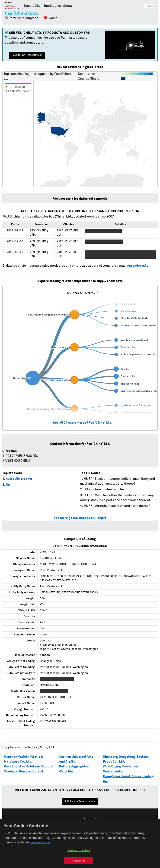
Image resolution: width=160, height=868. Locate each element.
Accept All (79, 861)
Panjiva (14, 6)
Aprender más (138, 266)
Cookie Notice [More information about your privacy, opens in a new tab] (40, 842)
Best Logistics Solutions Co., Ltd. (29, 767)
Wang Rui (66, 771)
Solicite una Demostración (27, 55)
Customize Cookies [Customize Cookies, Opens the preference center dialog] (79, 850)
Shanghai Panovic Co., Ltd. (24, 771)
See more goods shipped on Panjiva (80, 518)
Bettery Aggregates (74, 767)
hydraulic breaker (19, 479)
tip (8, 485)
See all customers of (83, 423)
